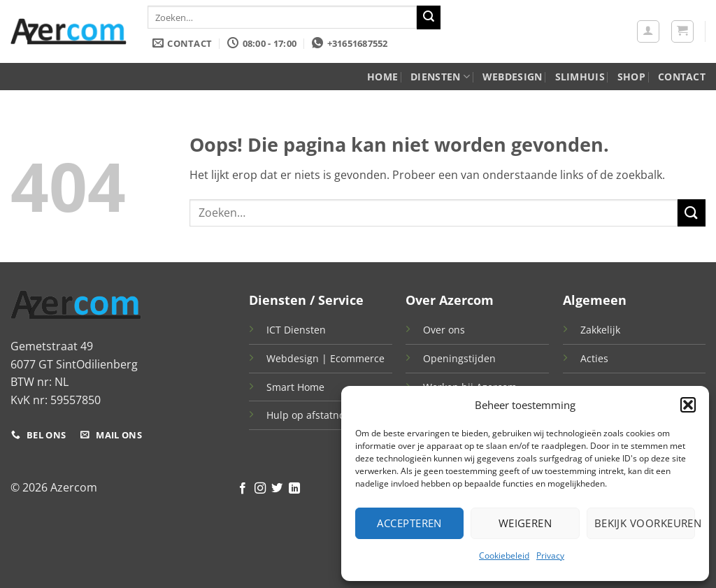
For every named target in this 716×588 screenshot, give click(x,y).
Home (382, 77)
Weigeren (525, 523)
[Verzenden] (429, 17)
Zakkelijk (600, 330)
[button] (688, 405)
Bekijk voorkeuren (645, 523)
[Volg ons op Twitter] (277, 489)
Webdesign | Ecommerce (325, 358)
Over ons (444, 330)
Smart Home (295, 387)
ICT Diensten (296, 330)
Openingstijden (459, 358)
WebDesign (513, 77)
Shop (631, 77)
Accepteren (409, 523)
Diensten (440, 77)
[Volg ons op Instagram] (260, 489)
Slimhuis (580, 77)
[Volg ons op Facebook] (243, 489)
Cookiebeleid (504, 555)
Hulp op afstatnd (306, 415)
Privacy (550, 555)
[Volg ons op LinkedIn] (294, 489)
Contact (682, 77)
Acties (594, 358)
